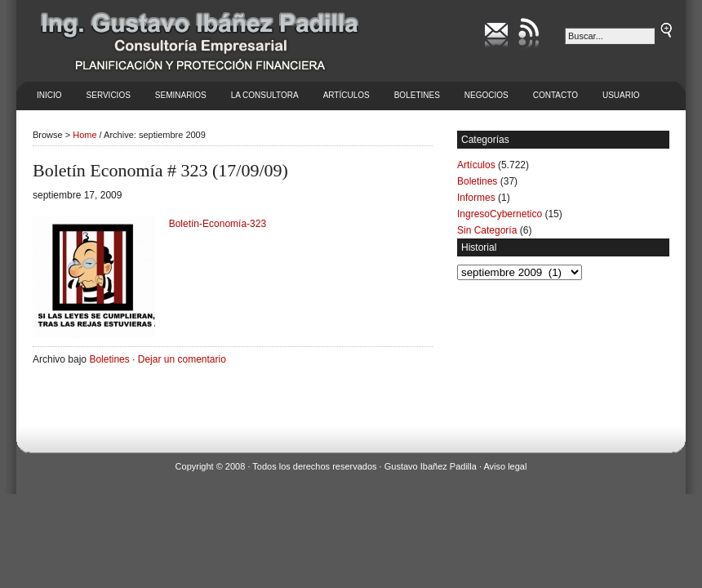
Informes (476, 198)
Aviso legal (505, 466)
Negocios (487, 95)
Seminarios (181, 95)
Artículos (347, 95)
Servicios (109, 95)
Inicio (49, 95)
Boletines (417, 95)
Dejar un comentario (182, 359)
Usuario (621, 95)
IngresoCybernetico (500, 214)
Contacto (555, 95)
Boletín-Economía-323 (218, 224)
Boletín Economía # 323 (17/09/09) (160, 170)
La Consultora (265, 95)
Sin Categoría (487, 230)
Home (84, 135)
